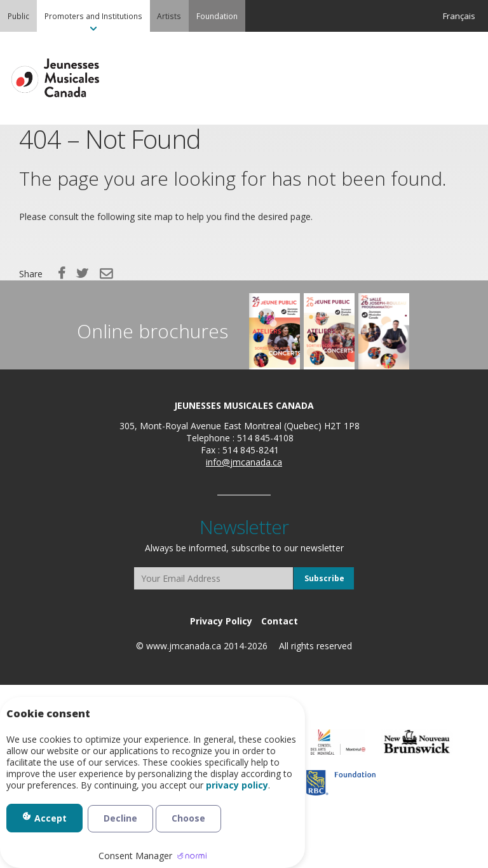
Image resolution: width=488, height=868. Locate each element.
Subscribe (324, 578)
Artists (169, 16)
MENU (463, 79)
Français (459, 16)
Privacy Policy (221, 621)
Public (18, 16)
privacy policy (237, 785)
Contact (280, 621)
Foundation (217, 16)
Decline (120, 818)
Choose (188, 818)
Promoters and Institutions (93, 16)
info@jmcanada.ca (244, 462)
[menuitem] (18, 16)
